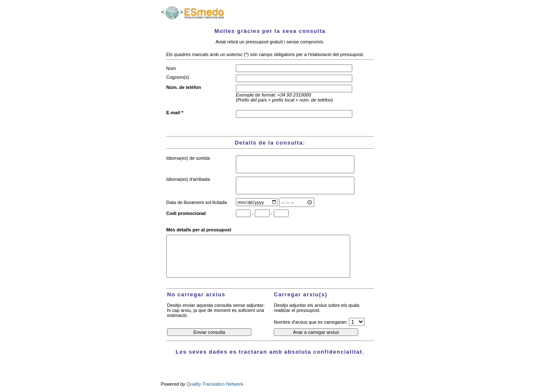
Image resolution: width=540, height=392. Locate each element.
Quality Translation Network (215, 384)
